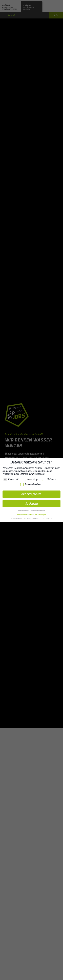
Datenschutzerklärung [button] (33, 518)
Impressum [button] (47, 518)
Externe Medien (30, 485)
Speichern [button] (32, 504)
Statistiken (50, 479)
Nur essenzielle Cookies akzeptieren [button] (32, 511)
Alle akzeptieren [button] (31, 494)
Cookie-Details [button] (17, 518)
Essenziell (11, 479)
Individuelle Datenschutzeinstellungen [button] (32, 515)
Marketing (30, 479)
